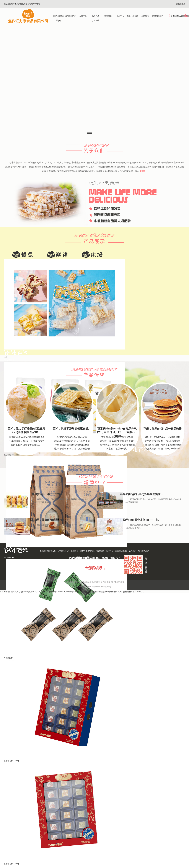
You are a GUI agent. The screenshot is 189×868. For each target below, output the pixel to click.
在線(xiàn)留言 (133, 16)
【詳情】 (143, 171)
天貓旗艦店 (181, 4)
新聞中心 (83, 16)
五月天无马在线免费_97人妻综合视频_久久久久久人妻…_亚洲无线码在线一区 (32, 592)
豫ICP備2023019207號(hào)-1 (100, 587)
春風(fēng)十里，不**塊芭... (48, 494)
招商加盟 (108, 16)
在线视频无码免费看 (105, 592)
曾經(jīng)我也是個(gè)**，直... (141, 520)
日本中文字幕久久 (136, 592)
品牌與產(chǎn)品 (96, 17)
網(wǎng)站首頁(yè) (58, 17)
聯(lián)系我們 (158, 16)
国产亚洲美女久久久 (72, 592)
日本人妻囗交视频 (121, 592)
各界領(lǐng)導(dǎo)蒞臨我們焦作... (141, 494)
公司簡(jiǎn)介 (71, 16)
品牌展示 (145, 16)
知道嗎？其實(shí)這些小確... (48, 520)
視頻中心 (120, 16)
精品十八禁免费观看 (89, 592)
